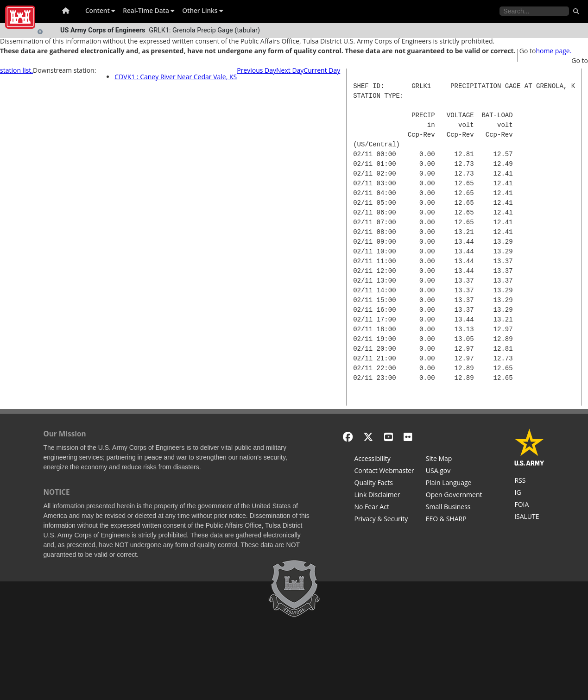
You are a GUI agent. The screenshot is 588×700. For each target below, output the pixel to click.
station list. (16, 70)
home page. (553, 51)
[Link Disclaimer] (384, 496)
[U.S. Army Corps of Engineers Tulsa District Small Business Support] (454, 508)
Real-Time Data (149, 10)
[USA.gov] (454, 472)
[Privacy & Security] (384, 520)
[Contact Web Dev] (384, 472)
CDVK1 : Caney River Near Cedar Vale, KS (176, 77)
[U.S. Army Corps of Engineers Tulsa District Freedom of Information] (529, 505)
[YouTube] (389, 437)
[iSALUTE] (529, 517)
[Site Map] (454, 460)
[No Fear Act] (384, 508)
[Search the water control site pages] (534, 11)
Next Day (290, 70)
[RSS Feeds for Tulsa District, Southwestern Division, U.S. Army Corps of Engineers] (529, 481)
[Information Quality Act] (384, 484)
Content (100, 10)
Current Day (322, 70)
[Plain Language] (454, 484)
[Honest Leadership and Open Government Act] (454, 496)
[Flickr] (408, 437)
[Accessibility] (384, 460)
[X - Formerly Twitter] (368, 437)
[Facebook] (348, 437)
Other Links (203, 10)
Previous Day (256, 70)
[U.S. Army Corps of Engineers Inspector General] (529, 493)
